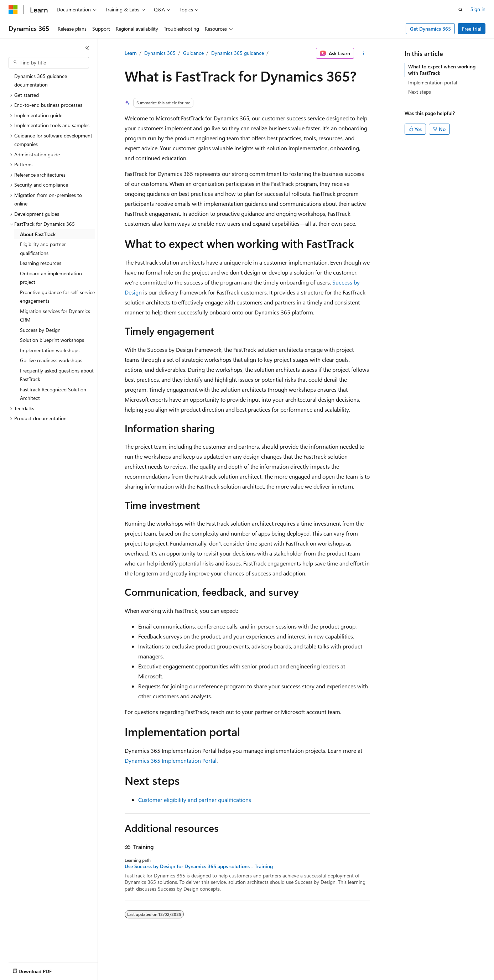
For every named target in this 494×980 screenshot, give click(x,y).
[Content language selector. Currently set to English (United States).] (41, 970)
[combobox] (49, 63)
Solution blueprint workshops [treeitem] (52, 340)
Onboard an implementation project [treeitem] (51, 278)
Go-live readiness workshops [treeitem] (51, 360)
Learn (131, 53)
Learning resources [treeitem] (41, 263)
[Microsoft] (13, 10)
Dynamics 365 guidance (238, 53)
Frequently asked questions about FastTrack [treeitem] (57, 375)
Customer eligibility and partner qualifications (195, 800)
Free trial (472, 29)
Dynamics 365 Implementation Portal (171, 760)
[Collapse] (87, 48)
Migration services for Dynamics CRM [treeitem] (55, 316)
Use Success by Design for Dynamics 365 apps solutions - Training (199, 866)
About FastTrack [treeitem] (38, 234)
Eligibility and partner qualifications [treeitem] (43, 249)
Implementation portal (433, 82)
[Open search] (461, 10)
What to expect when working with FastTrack (442, 70)
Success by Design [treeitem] (40, 330)
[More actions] (363, 53)
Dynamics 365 (160, 53)
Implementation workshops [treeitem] (50, 350)
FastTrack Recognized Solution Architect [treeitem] (53, 394)
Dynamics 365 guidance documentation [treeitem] (41, 80)
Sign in (478, 9)
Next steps (420, 92)
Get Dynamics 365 (430, 29)
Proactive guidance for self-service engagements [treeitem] (57, 297)
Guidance (193, 53)
